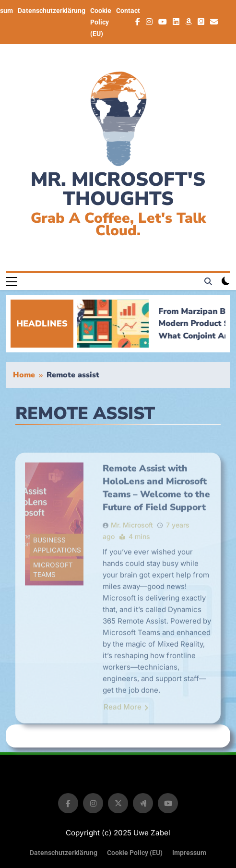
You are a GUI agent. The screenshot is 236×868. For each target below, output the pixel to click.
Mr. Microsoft (132, 548)
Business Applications (57, 569)
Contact (128, 11)
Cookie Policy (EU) (101, 22)
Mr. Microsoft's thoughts (118, 189)
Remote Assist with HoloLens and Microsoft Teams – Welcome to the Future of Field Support (156, 511)
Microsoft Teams (53, 593)
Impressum (189, 853)
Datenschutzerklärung (52, 11)
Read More (126, 730)
